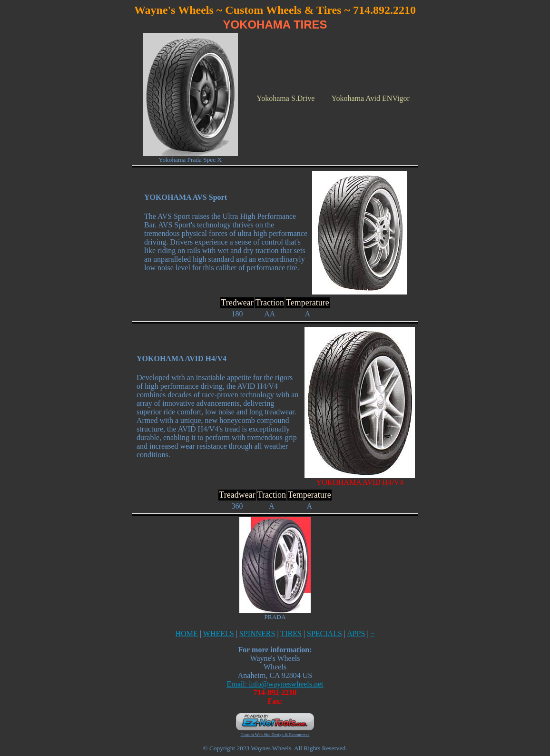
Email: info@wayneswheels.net (275, 684)
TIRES (291, 633)
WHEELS (219, 633)
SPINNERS (257, 633)
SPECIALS (324, 633)
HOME (187, 633)
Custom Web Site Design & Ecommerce (275, 735)
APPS (356, 633)
